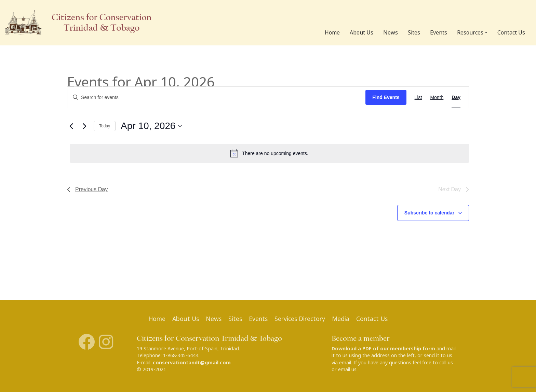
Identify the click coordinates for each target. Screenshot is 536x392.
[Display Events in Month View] (437, 97)
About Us (361, 32)
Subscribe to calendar (429, 213)
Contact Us (511, 32)
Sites (414, 32)
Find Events (386, 97)
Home (332, 32)
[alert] (269, 153)
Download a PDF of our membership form (383, 349)
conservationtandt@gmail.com (192, 363)
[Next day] (84, 126)
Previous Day (87, 189)
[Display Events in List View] (418, 97)
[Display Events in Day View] (456, 97)
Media (341, 319)
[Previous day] (71, 126)
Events (439, 32)
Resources (470, 32)
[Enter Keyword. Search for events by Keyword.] (216, 97)
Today (105, 126)
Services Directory (300, 319)
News (391, 32)
